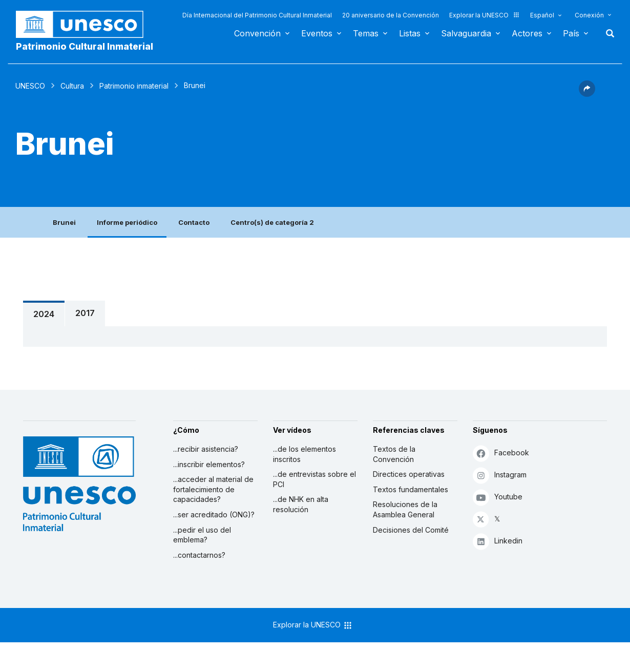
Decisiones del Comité (411, 530)
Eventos (317, 33)
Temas (366, 33)
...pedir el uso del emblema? (202, 535)
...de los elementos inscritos (304, 454)
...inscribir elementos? (209, 464)
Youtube (498, 497)
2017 (85, 313)
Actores (527, 33)
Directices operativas (409, 474)
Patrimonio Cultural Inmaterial (85, 46)
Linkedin (498, 541)
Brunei (64, 222)
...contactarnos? (199, 555)
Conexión (589, 15)
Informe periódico (127, 222)
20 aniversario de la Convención (391, 15)
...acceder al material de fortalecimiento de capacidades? (213, 489)
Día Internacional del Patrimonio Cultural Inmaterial (257, 15)
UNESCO (30, 86)
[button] (587, 94)
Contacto (194, 222)
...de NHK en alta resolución (301, 504)
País (571, 33)
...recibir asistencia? (206, 449)
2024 (44, 314)
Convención (257, 33)
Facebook (501, 453)
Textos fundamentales (411, 489)
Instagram (500, 475)
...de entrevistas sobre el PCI (314, 479)
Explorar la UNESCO (485, 15)
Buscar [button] (607, 33)
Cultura (72, 86)
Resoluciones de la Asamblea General (405, 509)
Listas (410, 33)
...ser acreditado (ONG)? (214, 514)
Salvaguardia (466, 33)
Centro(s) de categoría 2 (272, 222)
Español (542, 15)
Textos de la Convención (394, 454)
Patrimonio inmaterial (134, 86)
